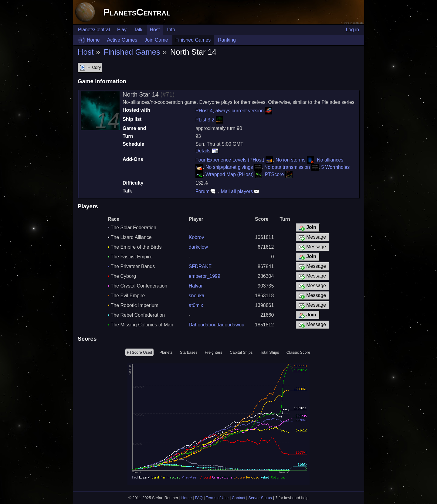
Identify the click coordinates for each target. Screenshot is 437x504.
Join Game (156, 40)
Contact (239, 498)
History (90, 68)
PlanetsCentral (137, 12)
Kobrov (196, 237)
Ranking (227, 40)
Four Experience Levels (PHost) (234, 160)
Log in (352, 30)
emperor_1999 (205, 276)
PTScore (279, 174)
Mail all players (241, 191)
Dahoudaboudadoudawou (217, 325)
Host (155, 30)
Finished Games (193, 40)
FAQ (199, 498)
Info (171, 30)
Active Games (122, 40)
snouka (197, 296)
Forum (206, 191)
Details (207, 151)
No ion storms (295, 160)
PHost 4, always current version (234, 111)
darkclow (198, 247)
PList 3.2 (209, 120)
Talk (138, 30)
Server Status (260, 498)
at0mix (196, 305)
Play (122, 30)
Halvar (196, 286)
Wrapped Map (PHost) (234, 174)
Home (93, 40)
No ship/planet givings (234, 167)
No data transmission (291, 167)
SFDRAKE (200, 266)
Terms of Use (217, 498)
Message (312, 237)
